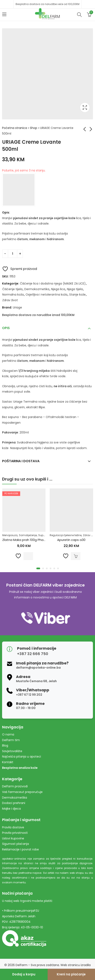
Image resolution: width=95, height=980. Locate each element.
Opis (6, 328)
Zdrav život (10, 300)
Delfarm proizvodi (15, 786)
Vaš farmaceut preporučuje (22, 792)
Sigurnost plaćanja (15, 844)
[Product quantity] (13, 254)
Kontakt (8, 762)
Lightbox (85, 107)
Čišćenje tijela (12, 289)
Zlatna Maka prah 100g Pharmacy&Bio (31, 540)
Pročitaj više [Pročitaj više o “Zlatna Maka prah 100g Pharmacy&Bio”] (28, 556)
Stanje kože (77, 295)
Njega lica (58, 289)
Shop (34, 128)
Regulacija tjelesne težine (66, 535)
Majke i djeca (11, 809)
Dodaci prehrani (14, 803)
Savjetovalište (12, 751)
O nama (8, 734)
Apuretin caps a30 (71, 540)
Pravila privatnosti (15, 833)
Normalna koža (13, 295)
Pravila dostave (13, 827)
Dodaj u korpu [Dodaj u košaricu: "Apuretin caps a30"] (76, 556)
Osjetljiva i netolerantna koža (46, 295)
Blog (5, 745)
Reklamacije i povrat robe (20, 849)
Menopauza (10, 535)
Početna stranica (15, 128)
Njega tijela (75, 289)
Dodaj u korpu (24, 974)
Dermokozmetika (37, 289)
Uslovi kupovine (13, 838)
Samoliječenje (28, 535)
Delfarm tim (11, 740)
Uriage (17, 307)
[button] (38, 568)
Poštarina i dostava (21, 461)
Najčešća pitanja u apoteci (22, 757)
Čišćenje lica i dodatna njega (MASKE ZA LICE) (53, 283)
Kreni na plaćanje (71, 974)
